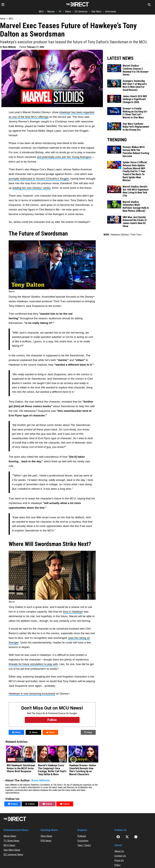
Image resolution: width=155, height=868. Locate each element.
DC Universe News (13, 855)
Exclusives (83, 841)
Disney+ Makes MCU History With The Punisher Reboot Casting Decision (136, 152)
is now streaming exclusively (32, 694)
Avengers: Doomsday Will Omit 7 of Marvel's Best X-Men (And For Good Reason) (135, 85)
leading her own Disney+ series (31, 188)
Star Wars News (12, 850)
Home (3, 19)
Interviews (111, 11)
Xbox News (46, 836)
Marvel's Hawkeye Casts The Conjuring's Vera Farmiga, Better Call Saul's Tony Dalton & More (52, 770)
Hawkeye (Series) (120, 235)
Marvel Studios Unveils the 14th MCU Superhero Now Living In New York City (136, 191)
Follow (13, 804)
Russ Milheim (9, 47)
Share (16, 732)
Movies (51, 11)
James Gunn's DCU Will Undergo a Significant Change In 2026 (135, 99)
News (68, 11)
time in (73, 612)
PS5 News (46, 841)
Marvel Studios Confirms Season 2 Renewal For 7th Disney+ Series (136, 70)
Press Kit (119, 860)
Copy (88, 732)
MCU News (9, 845)
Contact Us (120, 856)
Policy (118, 865)
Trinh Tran (136, 235)
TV (60, 11)
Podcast (82, 836)
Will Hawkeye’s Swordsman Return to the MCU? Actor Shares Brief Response (21, 768)
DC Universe (81, 11)
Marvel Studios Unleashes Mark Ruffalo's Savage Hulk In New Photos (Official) (136, 206)
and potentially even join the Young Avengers (64, 157)
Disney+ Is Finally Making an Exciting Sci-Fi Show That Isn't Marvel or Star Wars (135, 113)
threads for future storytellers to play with (33, 664)
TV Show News (11, 841)
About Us (119, 851)
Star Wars (96, 11)
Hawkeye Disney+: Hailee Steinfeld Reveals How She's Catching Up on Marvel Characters (83, 770)
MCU (41, 11)
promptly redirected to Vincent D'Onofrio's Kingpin (39, 179)
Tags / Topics (84, 845)
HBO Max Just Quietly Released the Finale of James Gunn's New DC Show (135, 222)
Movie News (10, 836)
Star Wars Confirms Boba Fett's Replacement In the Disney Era (136, 127)
